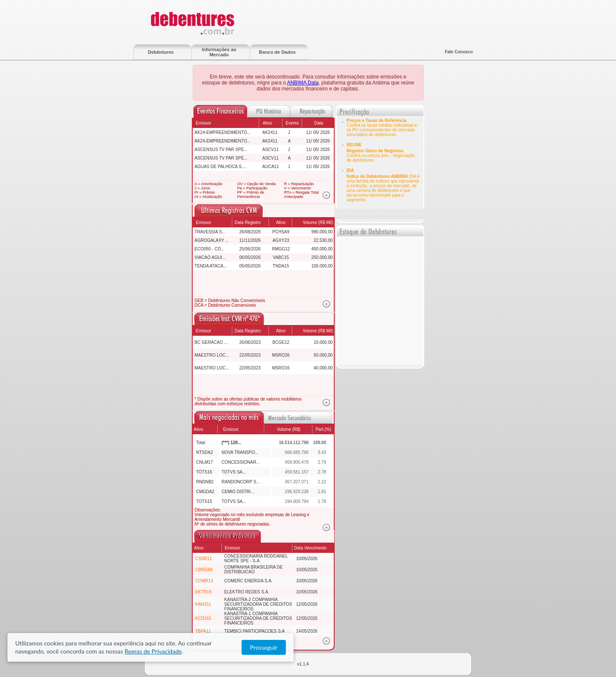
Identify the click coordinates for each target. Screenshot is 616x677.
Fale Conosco (459, 52)
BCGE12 (281, 342)
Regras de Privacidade (396, 648)
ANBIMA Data (303, 83)
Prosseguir (534, 648)
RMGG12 (281, 249)
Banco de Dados (277, 52)
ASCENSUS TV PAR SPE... (221, 150)
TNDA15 (281, 266)
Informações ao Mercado (219, 52)
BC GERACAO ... (211, 342)
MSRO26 (281, 355)
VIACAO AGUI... (210, 257)
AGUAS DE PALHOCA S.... (220, 167)
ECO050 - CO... (210, 249)
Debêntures (161, 52)
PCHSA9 (281, 232)
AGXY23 (281, 240)
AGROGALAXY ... (211, 240)
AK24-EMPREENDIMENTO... (223, 132)
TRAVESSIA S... (210, 232)
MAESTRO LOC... (212, 355)
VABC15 (281, 257)
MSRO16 (281, 368)
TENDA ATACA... (211, 266)
